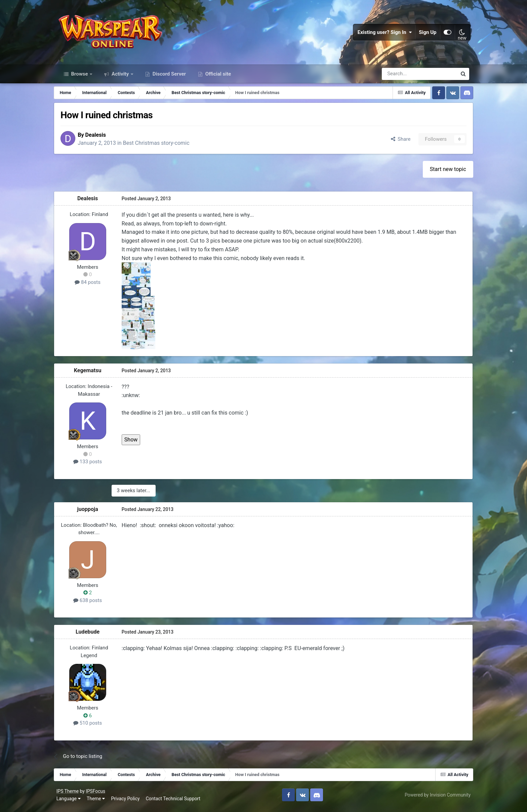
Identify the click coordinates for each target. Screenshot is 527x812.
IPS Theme (69, 795)
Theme (97, 802)
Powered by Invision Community (436, 798)
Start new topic (444, 173)
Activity (120, 77)
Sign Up (427, 34)
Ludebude (92, 635)
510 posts (92, 726)
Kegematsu (92, 374)
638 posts (92, 603)
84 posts (92, 286)
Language (70, 802)
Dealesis (101, 138)
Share (396, 142)
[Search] (401, 77)
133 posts (92, 465)
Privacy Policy (127, 802)
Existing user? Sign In (383, 34)
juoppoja (92, 512)
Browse (80, 77)
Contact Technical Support (174, 802)
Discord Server (169, 77)
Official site (217, 77)
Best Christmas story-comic (162, 146)
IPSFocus (97, 795)
